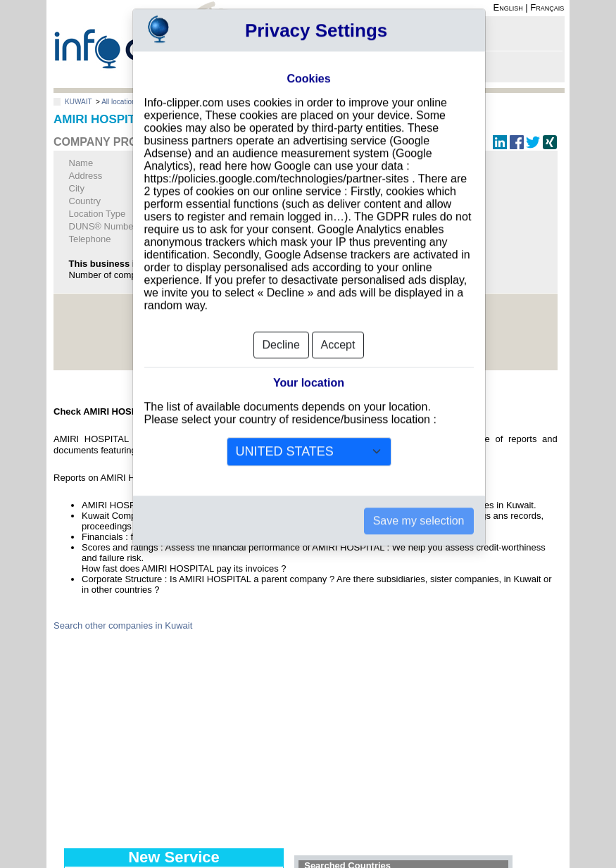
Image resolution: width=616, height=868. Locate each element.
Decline (281, 323)
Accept (338, 323)
